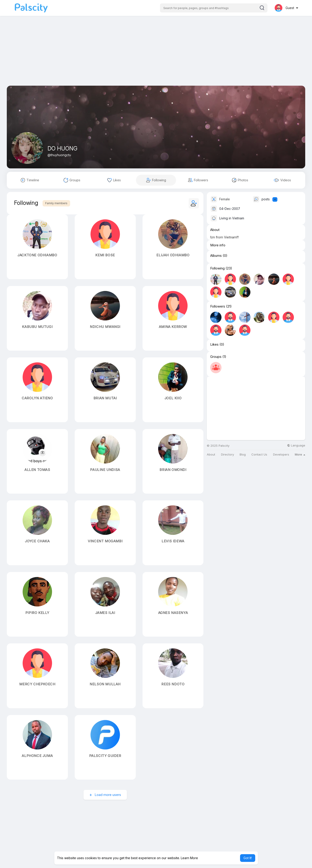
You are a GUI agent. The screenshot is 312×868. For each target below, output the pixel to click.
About (211, 455)
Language (296, 445)
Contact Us (259, 455)
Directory (227, 455)
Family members (56, 203)
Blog (243, 455)
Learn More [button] (189, 858)
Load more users (107, 795)
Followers (218, 306)
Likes (214, 344)
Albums (216, 256)
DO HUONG (62, 148)
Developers (281, 455)
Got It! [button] (248, 858)
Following (217, 268)
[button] (214, 8)
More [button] (300, 454)
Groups (216, 357)
